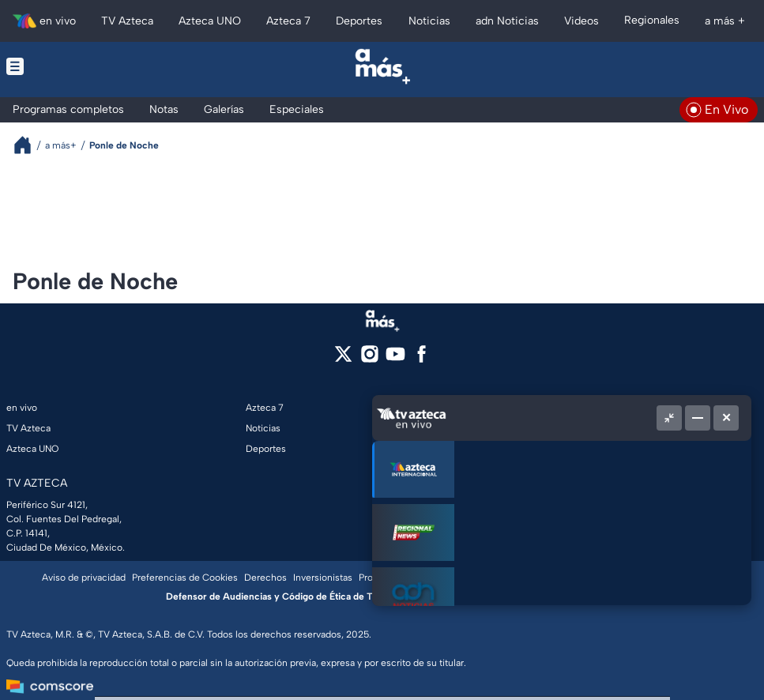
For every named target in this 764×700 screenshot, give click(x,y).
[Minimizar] (698, 418)
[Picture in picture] (669, 418)
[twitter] (343, 359)
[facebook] (422, 359)
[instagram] (369, 359)
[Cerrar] (726, 418)
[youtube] (395, 359)
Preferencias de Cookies (185, 578)
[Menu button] (84, 66)
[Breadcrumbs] (29, 145)
